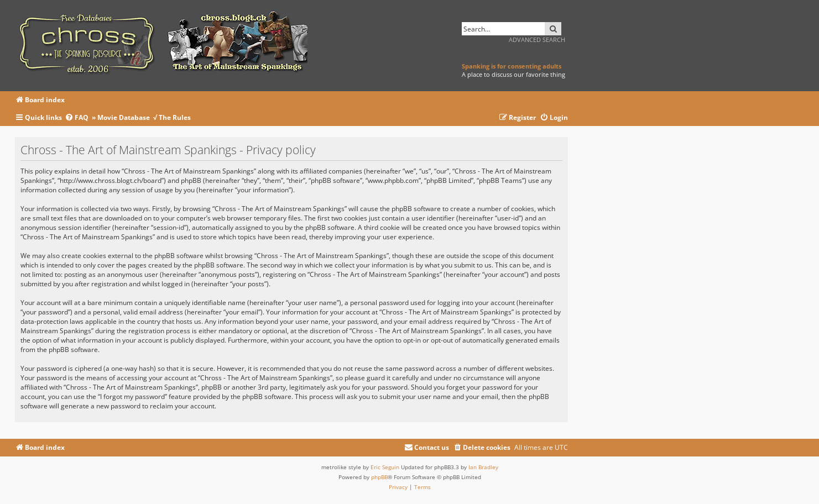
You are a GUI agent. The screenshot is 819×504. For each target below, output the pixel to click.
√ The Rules (172, 117)
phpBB (379, 477)
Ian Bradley (483, 467)
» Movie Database (121, 117)
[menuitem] (78, 118)
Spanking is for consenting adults (512, 66)
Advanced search (537, 40)
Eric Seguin (385, 467)
